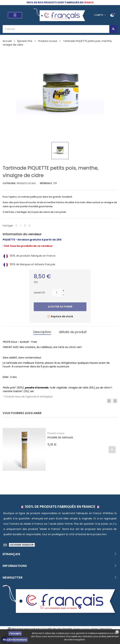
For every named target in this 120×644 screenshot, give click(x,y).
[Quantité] (57, 293)
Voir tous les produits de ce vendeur (28, 246)
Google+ (25, 226)
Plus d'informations (15, 640)
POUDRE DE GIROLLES (60, 438)
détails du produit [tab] (73, 332)
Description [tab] (42, 332)
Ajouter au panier (60, 307)
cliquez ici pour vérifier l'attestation (92, 629)
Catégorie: (9, 183)
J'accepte (15, 633)
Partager (16, 226)
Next (115, 401)
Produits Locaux (26, 183)
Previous (109, 401)
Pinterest (30, 226)
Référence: (46, 183)
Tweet (21, 226)
